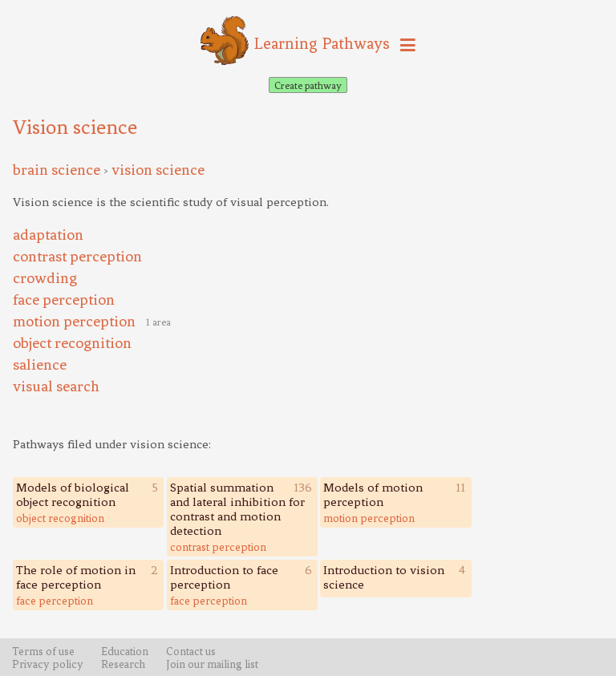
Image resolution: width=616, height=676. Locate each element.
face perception (55, 601)
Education (125, 651)
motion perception (369, 518)
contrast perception (218, 547)
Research (123, 664)
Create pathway (308, 85)
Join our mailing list (212, 664)
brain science (57, 170)
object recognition (60, 518)
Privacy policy (48, 664)
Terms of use (43, 651)
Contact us (191, 651)
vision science (158, 170)
